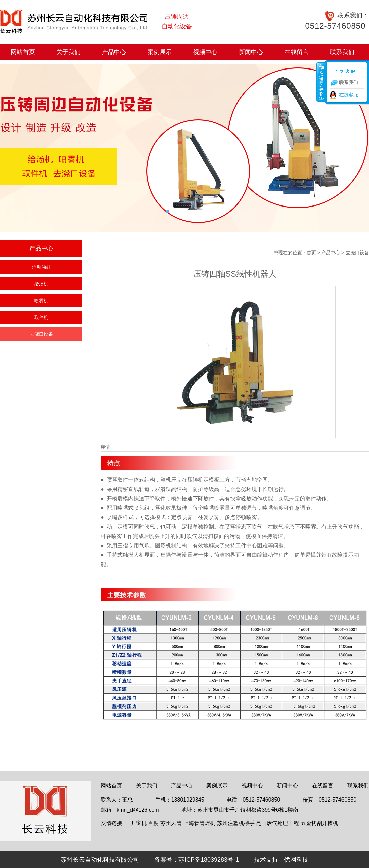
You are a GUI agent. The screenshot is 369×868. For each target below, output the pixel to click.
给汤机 (41, 284)
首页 (311, 253)
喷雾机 (41, 301)
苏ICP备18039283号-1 (209, 860)
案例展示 (160, 52)
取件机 (41, 317)
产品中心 (114, 52)
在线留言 (297, 52)
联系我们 (342, 52)
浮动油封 (41, 267)
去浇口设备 (41, 334)
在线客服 (349, 95)
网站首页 (23, 52)
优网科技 (296, 860)
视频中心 (205, 52)
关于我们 (68, 52)
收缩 (321, 82)
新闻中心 (251, 52)
